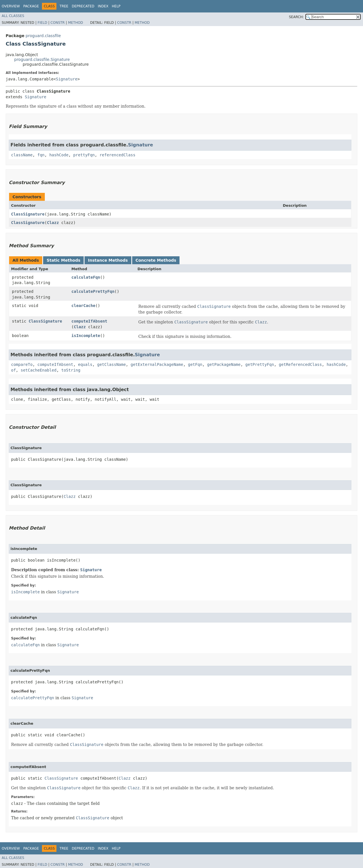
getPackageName (224, 364)
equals (85, 364)
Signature (67, 79)
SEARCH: (296, 17)
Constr (58, 23)
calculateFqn (86, 277)
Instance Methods (108, 260)
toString (71, 370)
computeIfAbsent (89, 321)
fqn (41, 155)
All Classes (13, 16)
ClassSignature (28, 214)
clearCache (83, 306)
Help (116, 6)
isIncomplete (86, 336)
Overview (11, 6)
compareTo (22, 364)
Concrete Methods (156, 260)
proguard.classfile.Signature (42, 59)
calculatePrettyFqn (93, 291)
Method (76, 23)
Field (42, 23)
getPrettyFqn (260, 364)
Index (103, 6)
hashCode (59, 155)
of (13, 370)
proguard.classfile (43, 36)
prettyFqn (84, 155)
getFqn (195, 364)
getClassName (111, 364)
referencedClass (117, 155)
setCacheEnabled (39, 370)
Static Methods (63, 260)
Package (31, 6)
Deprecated (83, 6)
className (22, 155)
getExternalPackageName (157, 364)
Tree (64, 6)
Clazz (53, 223)
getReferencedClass (300, 364)
